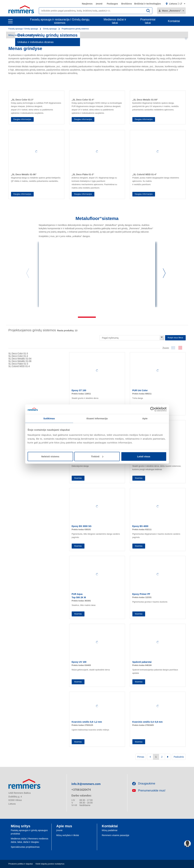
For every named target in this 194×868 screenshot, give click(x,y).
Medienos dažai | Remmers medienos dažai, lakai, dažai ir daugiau (30, 840)
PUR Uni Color (140, 390)
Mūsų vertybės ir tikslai (68, 835)
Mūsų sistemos (16, 35)
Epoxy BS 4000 (140, 526)
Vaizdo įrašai (33, 35)
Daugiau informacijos (22, 119)
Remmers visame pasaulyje (116, 835)
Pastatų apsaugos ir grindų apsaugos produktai (29, 832)
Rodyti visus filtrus (175, 338)
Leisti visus (144, 456)
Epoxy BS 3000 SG (82, 526)
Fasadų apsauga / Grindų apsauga (23, 29)
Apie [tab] (145, 418)
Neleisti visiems (50, 456)
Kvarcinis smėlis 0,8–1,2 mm (87, 722)
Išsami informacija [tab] (97, 418)
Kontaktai (174, 21)
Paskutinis (179, 757)
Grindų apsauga (50, 29)
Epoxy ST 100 (79, 390)
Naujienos (87, 4)
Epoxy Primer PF (141, 594)
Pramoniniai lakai (148, 21)
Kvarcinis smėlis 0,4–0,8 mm (148, 722)
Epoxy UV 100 (79, 662)
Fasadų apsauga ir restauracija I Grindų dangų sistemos (60, 21)
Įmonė (99, 4)
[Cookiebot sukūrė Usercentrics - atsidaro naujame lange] (153, 409)
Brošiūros (127, 4)
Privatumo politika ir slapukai (21, 864)
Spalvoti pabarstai (142, 662)
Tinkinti (97, 456)
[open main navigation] (10, 21)
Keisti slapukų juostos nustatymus (50, 864)
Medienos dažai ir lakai (115, 21)
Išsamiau (78, 478)
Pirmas (141, 757)
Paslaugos (112, 4)
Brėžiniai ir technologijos (148, 4)
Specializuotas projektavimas (25, 847)
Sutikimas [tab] (49, 418)
